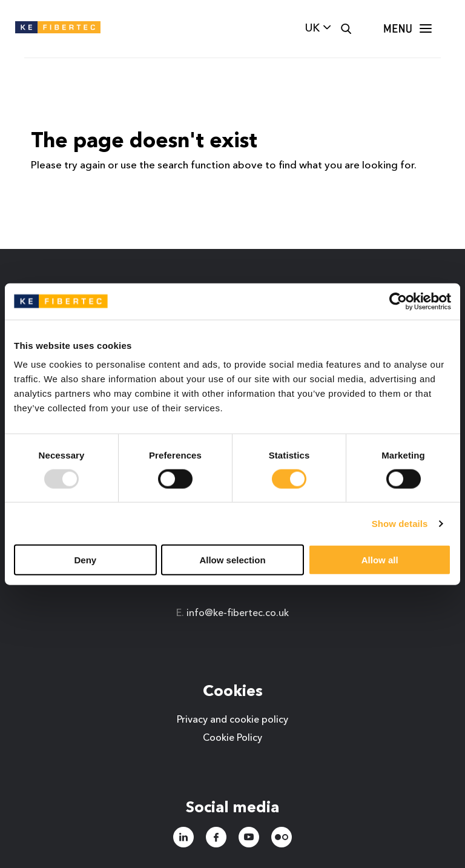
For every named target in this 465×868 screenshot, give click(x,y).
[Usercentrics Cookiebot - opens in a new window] (398, 301)
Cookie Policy (232, 738)
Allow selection (232, 560)
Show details (400, 523)
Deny (85, 560)
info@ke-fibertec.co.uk (238, 614)
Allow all (380, 560)
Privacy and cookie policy (232, 720)
